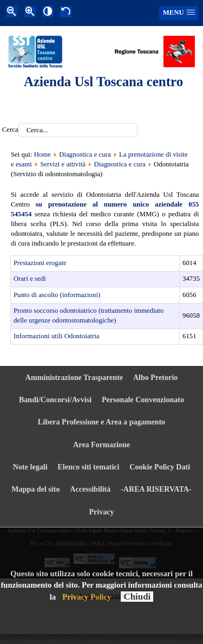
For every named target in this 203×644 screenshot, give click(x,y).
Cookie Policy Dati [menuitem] (160, 467)
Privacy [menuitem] (101, 512)
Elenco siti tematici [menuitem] (88, 467)
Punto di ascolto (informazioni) (57, 295)
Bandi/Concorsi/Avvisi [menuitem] (55, 400)
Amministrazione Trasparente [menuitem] (74, 377)
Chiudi (137, 597)
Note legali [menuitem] (30, 467)
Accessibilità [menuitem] (90, 489)
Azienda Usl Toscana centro (103, 82)
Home (42, 154)
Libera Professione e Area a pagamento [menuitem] (101, 422)
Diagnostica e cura (85, 154)
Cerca (10, 130)
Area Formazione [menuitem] (101, 445)
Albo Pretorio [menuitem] (155, 377)
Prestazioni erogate (40, 263)
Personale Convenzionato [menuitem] (143, 400)
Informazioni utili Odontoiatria (57, 336)
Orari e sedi (30, 279)
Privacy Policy (87, 597)
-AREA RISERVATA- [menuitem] (156, 489)
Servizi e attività (63, 164)
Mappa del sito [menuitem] (35, 489)
